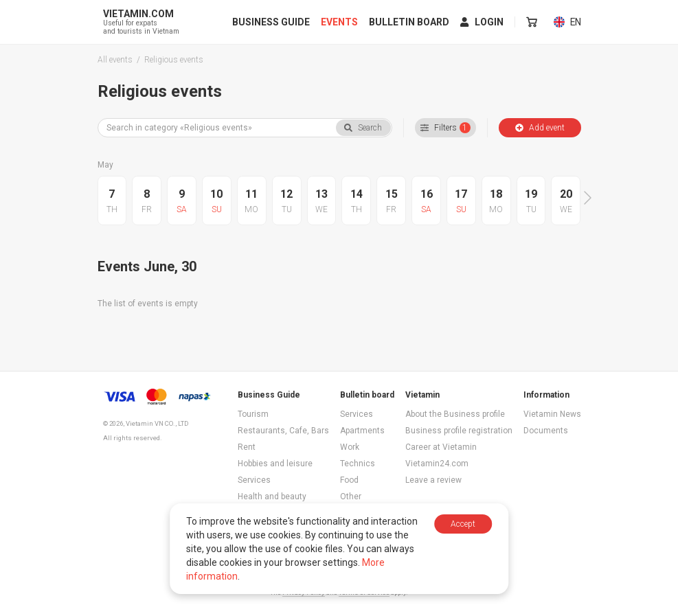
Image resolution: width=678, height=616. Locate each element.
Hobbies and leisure (275, 464)
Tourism (253, 414)
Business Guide (272, 22)
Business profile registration (459, 431)
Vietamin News (552, 414)
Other (351, 497)
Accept (463, 524)
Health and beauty (272, 497)
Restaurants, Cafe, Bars (283, 431)
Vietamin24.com (437, 464)
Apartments (362, 431)
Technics (358, 464)
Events (340, 22)
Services (254, 480)
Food (349, 480)
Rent (247, 447)
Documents (546, 431)
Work (350, 447)
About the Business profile (455, 414)
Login (482, 22)
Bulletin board (410, 22)
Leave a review (433, 480)
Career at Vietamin (441, 447)
